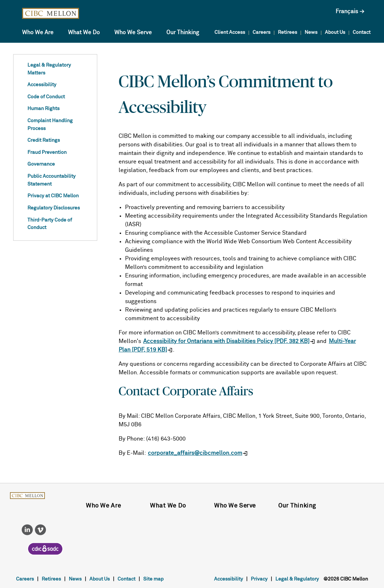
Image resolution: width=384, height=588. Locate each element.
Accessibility (229, 579)
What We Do (84, 32)
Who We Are (38, 32)
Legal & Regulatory (297, 579)
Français (347, 11)
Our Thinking (183, 32)
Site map (153, 579)
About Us (335, 32)
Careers (261, 32)
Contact (362, 32)
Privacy (259, 579)
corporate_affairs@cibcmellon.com (195, 453)
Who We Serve (133, 32)
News (311, 32)
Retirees (287, 32)
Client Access (230, 32)
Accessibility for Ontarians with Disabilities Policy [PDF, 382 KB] (226, 341)
